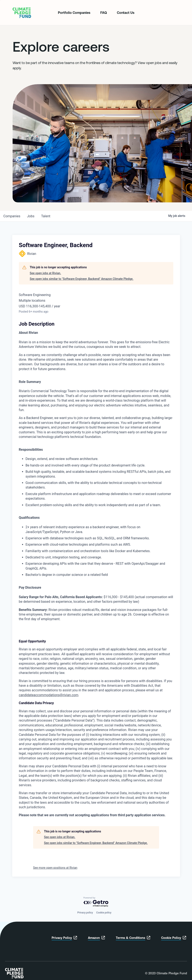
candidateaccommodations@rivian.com (49, 695)
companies (12, 216)
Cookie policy (104, 913)
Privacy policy (85, 913)
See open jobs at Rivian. (45, 273)
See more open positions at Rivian (55, 868)
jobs (31, 216)
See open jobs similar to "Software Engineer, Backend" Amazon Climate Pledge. (82, 279)
